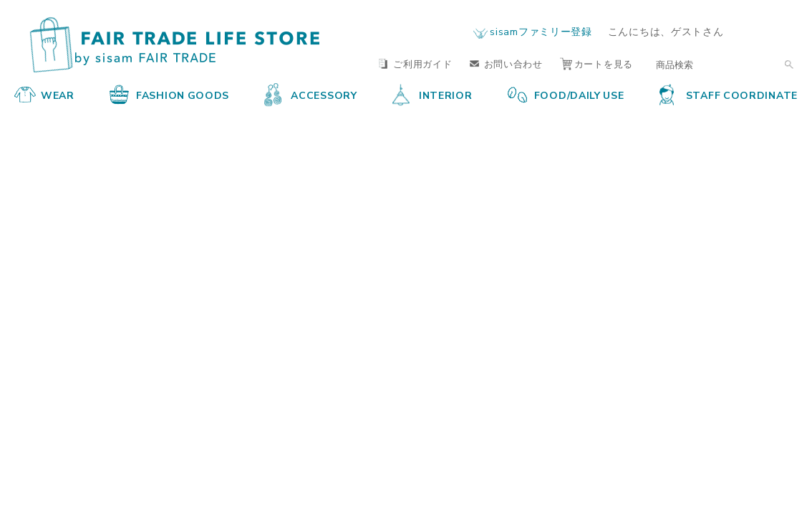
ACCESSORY (310, 95)
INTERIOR (432, 95)
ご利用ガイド (415, 63)
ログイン (770, 31)
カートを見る (596, 63)
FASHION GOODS (169, 95)
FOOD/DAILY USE (566, 95)
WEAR (44, 95)
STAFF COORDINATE (729, 95)
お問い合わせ (506, 63)
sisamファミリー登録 (541, 31)
